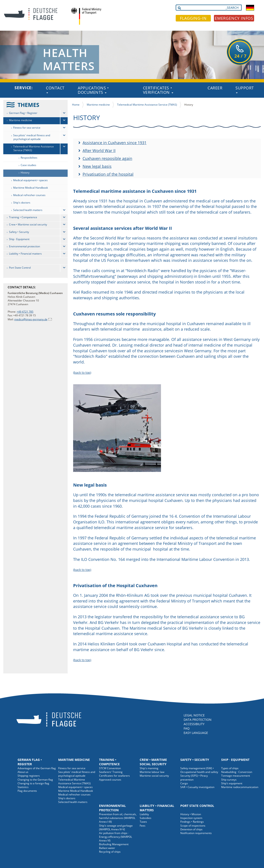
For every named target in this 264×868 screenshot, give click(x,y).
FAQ (187, 728)
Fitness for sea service (27, 128)
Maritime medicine (21, 120)
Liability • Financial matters (25, 254)
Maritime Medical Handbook (31, 188)
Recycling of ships (110, 852)
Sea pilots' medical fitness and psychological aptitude (32, 137)
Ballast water (107, 848)
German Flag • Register (23, 113)
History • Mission (191, 814)
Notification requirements (196, 833)
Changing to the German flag (35, 780)
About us (23, 772)
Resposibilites (29, 158)
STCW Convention (110, 768)
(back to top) (82, 373)
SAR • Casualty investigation (197, 787)
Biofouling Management (114, 844)
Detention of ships (191, 829)
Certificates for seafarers (114, 776)
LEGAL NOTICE (194, 715)
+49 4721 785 (25, 312)
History (25, 173)
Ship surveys (229, 780)
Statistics (23, 787)
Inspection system (191, 818)
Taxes (143, 822)
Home (76, 105)
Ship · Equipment (19, 239)
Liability (144, 814)
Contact (55, 89)
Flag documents (27, 791)
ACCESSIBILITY (194, 724)
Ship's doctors (22, 203)
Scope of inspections (193, 826)
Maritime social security (154, 776)
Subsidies (146, 818)
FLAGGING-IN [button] (193, 18)
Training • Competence (23, 217)
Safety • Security (19, 232)
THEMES (28, 105)
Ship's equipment (232, 783)
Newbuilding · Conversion (237, 772)
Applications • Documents (93, 90)
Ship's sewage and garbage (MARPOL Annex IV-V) (116, 827)
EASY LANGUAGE (196, 733)
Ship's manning (149, 768)
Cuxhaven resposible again (107, 158)
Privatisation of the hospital (108, 174)
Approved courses (110, 780)
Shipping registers (29, 776)
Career (215, 88)
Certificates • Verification (158, 90)
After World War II (99, 151)
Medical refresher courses (29, 195)
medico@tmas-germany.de (31, 319)
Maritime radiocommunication (240, 787)
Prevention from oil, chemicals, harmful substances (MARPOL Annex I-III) (118, 818)
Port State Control (20, 268)
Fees (143, 826)
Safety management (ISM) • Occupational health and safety (199, 770)
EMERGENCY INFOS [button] (234, 18)
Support (245, 89)
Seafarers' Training (111, 772)
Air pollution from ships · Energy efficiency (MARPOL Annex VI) (116, 837)
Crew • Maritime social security (28, 224)
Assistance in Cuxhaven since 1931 (115, 143)
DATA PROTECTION (198, 720)
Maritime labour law (152, 772)
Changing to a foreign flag (33, 783)
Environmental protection (24, 246)
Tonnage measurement (236, 776)
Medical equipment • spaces (30, 180)
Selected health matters (28, 210)
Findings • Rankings (192, 822)
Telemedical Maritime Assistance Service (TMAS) (33, 148)
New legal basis (97, 166)
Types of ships (230, 768)
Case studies (28, 165)
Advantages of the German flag (37, 768)
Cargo (184, 783)
